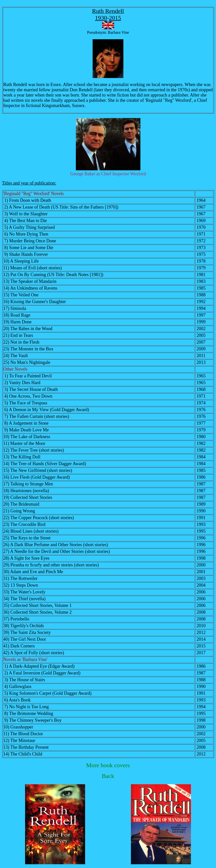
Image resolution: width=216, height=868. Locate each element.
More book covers (108, 765)
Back (108, 776)
